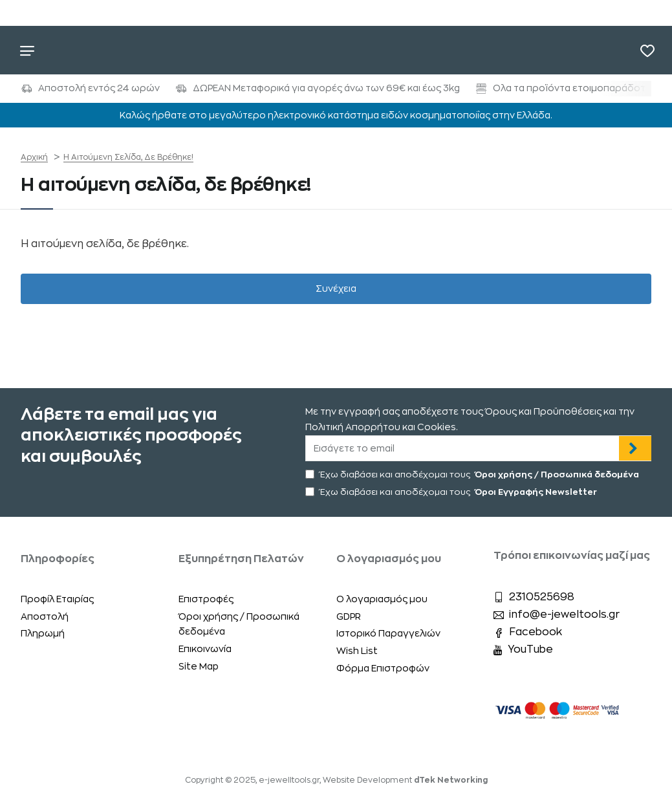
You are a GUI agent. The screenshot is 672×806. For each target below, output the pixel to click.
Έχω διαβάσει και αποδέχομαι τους (473, 474)
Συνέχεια (336, 289)
